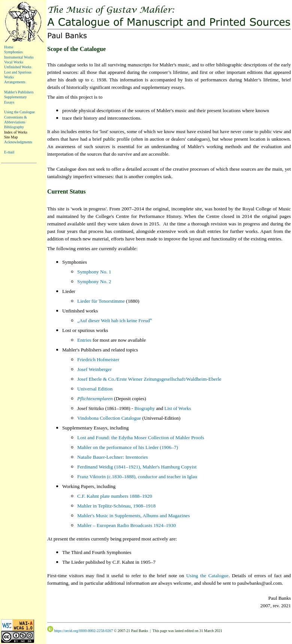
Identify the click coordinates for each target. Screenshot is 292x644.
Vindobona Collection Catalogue (109, 418)
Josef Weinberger (94, 369)
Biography (145, 408)
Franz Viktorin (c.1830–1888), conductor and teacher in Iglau (137, 477)
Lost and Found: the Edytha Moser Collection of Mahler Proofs (141, 438)
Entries (84, 340)
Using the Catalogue (19, 112)
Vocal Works (14, 62)
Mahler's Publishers (19, 92)
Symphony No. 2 (94, 281)
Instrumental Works (19, 57)
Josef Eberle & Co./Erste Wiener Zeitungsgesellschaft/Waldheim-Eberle (149, 379)
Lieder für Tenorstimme (101, 301)
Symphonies (13, 52)
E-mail (9, 152)
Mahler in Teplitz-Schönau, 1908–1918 (116, 506)
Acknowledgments (18, 142)
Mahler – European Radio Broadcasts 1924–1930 (127, 525)
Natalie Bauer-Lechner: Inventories (112, 457)
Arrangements (15, 82)
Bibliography (14, 127)
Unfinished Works (18, 67)
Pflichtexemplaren (95, 399)
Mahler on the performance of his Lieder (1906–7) (128, 447)
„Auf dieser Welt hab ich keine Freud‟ (115, 320)
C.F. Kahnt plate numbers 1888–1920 (115, 496)
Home (9, 47)
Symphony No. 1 (94, 272)
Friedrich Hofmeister (98, 360)
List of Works (178, 408)
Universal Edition (95, 389)
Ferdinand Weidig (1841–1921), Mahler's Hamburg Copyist (137, 467)
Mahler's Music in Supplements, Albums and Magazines (133, 516)
